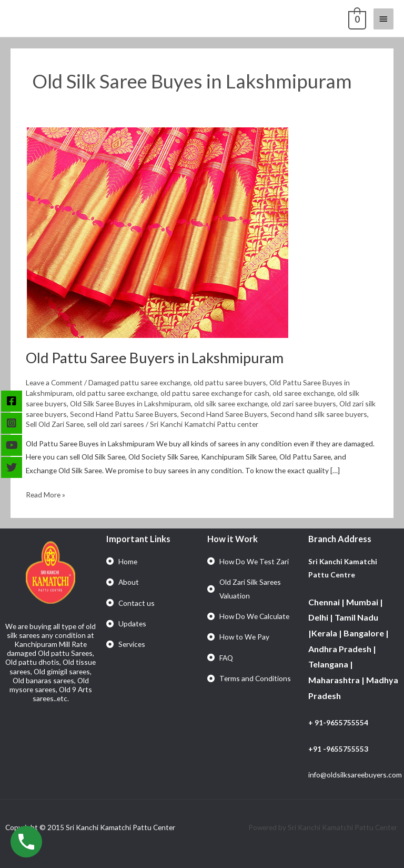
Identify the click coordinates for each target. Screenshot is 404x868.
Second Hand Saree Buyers (224, 414)
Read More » (46, 493)
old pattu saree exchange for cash (215, 393)
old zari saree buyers (304, 403)
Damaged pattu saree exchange (139, 382)
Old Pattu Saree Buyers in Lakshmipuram (155, 358)
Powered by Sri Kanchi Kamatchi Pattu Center (324, 827)
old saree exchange (303, 393)
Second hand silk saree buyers (319, 414)
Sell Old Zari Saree (55, 424)
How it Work (233, 539)
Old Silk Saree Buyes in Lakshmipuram (130, 403)
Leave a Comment (54, 382)
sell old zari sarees (115, 424)
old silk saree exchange (231, 403)
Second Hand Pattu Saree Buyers (124, 414)
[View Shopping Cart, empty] (356, 18)
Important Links (138, 539)
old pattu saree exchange (117, 393)
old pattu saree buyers (230, 382)
